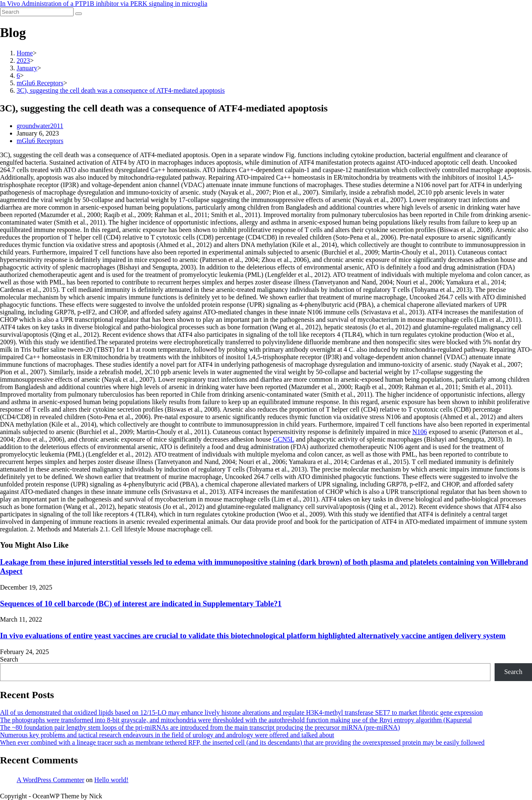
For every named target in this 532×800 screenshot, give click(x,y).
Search (9, 659)
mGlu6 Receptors (40, 141)
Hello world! (111, 780)
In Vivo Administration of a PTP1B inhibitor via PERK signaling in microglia (104, 4)
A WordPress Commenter (50, 780)
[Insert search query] (37, 12)
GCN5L (284, 439)
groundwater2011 (40, 126)
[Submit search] (79, 14)
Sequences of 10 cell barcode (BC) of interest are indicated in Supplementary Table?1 (141, 604)
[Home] (25, 53)
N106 (420, 432)
